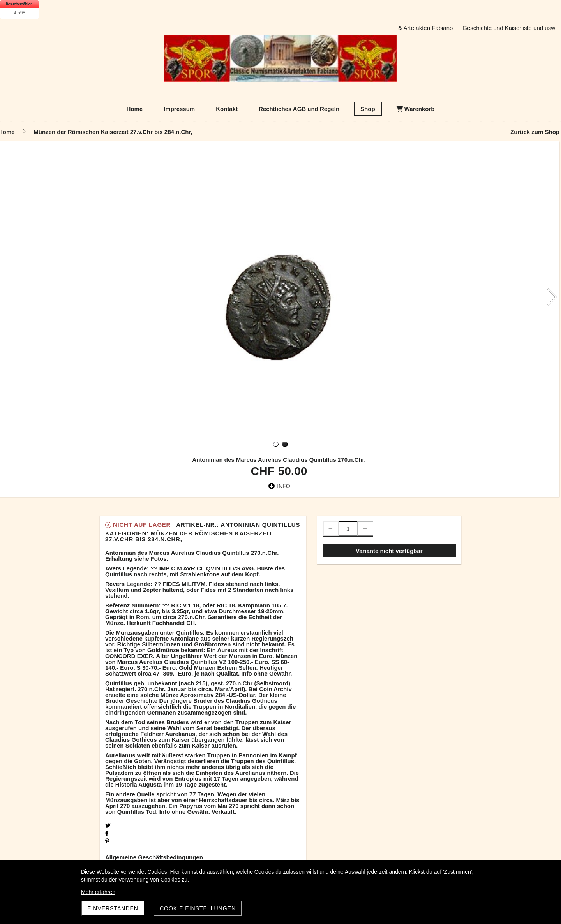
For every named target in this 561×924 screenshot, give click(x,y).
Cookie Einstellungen (198, 908)
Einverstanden (113, 908)
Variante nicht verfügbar (389, 551)
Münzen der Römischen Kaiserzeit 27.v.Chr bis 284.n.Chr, (189, 536)
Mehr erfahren (98, 892)
